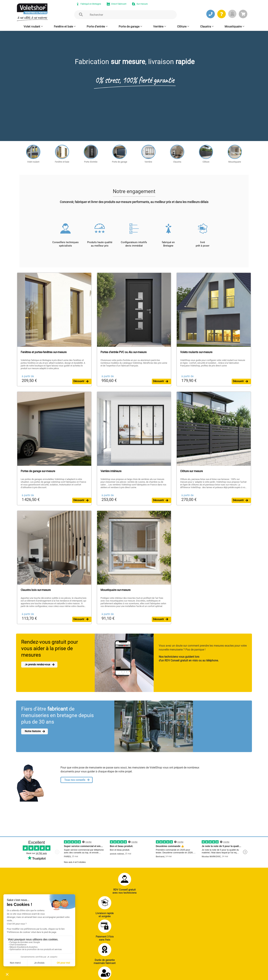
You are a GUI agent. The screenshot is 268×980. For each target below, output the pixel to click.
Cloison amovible (149, 959)
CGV (73, 976)
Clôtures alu (113, 959)
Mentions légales (88, 976)
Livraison (189, 963)
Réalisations (191, 940)
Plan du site (107, 976)
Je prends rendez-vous (38, 669)
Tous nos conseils (74, 784)
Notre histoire (32, 735)
